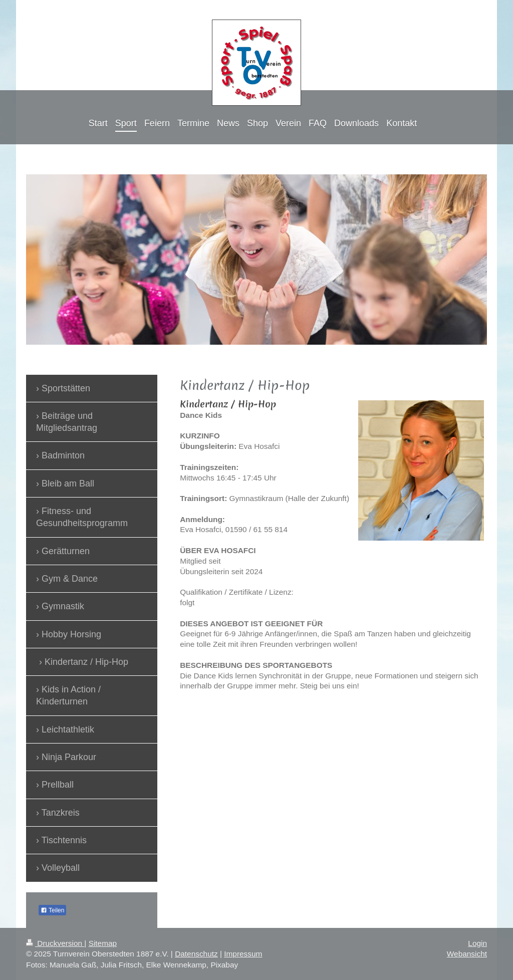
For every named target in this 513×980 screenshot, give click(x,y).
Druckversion (55, 943)
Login (477, 943)
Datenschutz (196, 954)
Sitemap (103, 943)
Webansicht (467, 954)
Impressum (243, 954)
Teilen (52, 910)
